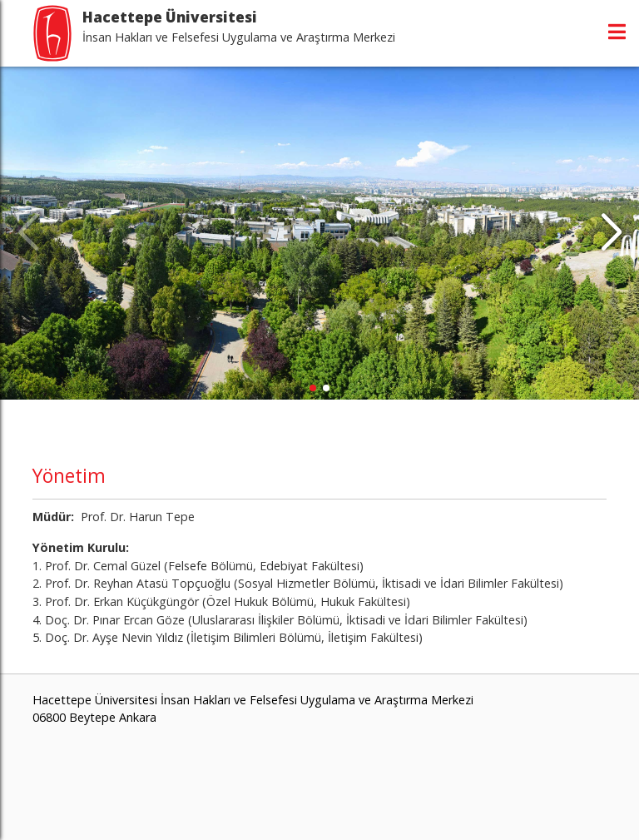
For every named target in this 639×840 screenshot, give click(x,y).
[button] (611, 233)
